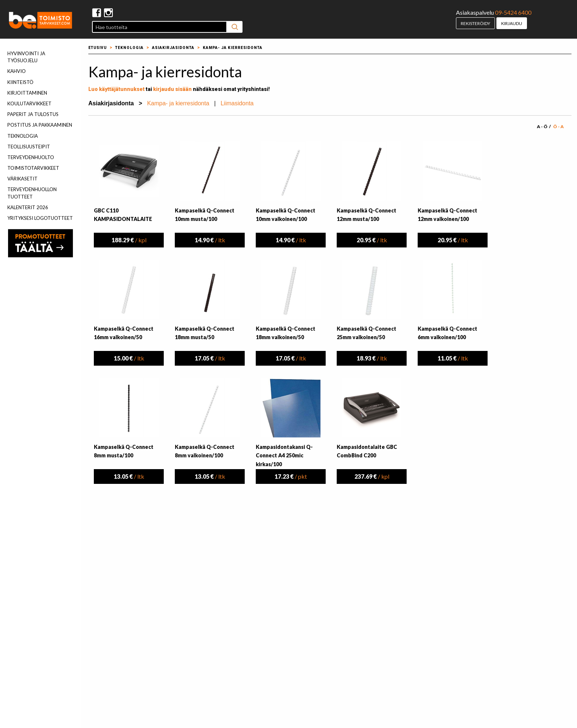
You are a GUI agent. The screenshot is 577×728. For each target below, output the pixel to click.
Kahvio (17, 71)
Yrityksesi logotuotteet (40, 218)
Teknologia (23, 136)
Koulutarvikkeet (29, 103)
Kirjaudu (512, 23)
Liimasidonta (237, 103)
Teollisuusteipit (29, 147)
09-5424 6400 (513, 12)
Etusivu (98, 48)
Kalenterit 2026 (28, 207)
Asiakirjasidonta (173, 48)
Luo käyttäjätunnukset (116, 89)
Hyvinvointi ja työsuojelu (26, 57)
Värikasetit (22, 179)
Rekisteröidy (475, 23)
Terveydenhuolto (31, 157)
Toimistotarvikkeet (33, 168)
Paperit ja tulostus (33, 114)
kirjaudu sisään (172, 89)
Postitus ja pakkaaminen (40, 125)
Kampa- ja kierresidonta (233, 48)
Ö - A (558, 126)
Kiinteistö (20, 82)
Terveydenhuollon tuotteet (32, 193)
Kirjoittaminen (27, 93)
